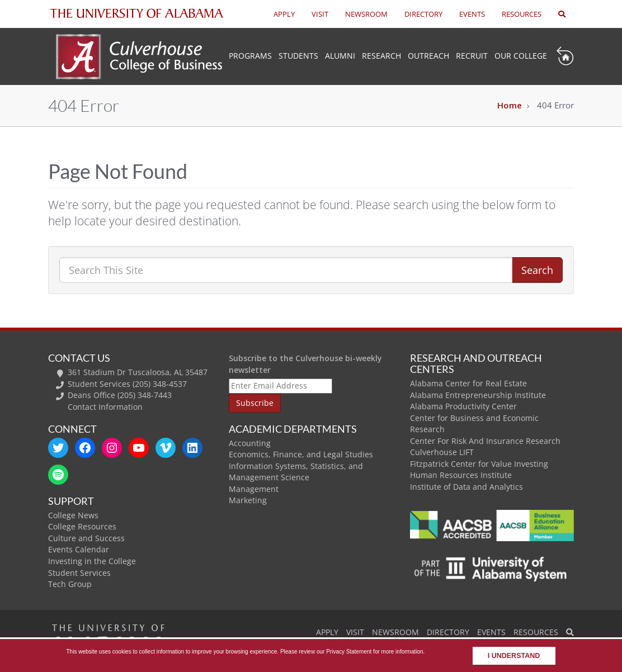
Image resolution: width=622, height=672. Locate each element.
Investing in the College (92, 561)
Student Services (79, 573)
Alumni (340, 56)
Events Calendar (79, 549)
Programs (250, 56)
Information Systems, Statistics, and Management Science (296, 472)
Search (537, 270)
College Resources (82, 526)
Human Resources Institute (461, 475)
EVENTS (472, 14)
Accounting (250, 443)
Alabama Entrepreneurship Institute (478, 395)
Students (298, 56)
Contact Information (105, 407)
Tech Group (70, 584)
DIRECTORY (423, 14)
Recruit (472, 56)
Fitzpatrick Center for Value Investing (479, 464)
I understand (514, 656)
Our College (521, 56)
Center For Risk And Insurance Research (485, 441)
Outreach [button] (428, 56)
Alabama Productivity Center (463, 406)
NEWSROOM (366, 14)
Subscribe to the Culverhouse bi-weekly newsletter (305, 364)
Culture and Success (86, 538)
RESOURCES (522, 14)
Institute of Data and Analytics (466, 487)
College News (73, 515)
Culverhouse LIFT (442, 452)
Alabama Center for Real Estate (468, 383)
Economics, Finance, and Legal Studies (301, 454)
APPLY (284, 14)
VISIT (320, 14)
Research (381, 56)
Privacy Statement (349, 652)
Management (254, 489)
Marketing (248, 500)
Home (510, 105)
